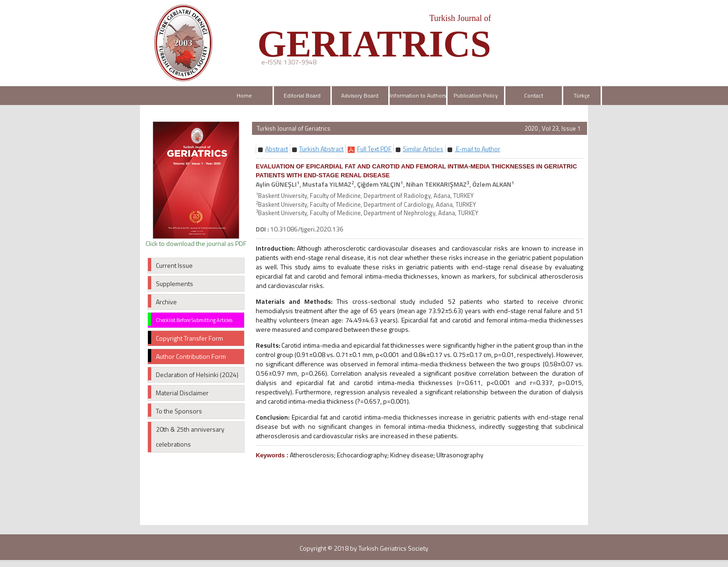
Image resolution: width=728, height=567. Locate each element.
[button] (276, 149)
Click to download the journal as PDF (196, 243)
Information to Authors (418, 95)
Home (244, 95)
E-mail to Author (477, 149)
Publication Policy (476, 95)
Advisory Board (360, 95)
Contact (534, 95)
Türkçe (582, 95)
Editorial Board (302, 95)
